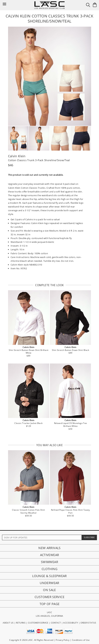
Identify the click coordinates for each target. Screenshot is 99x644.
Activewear (50, 555)
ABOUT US (8, 623)
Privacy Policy (63, 640)
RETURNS (21, 623)
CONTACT (56, 623)
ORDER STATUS (88, 623)
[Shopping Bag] (95, 5)
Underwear (49, 583)
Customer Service (49, 597)
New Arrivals (49, 548)
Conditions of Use (81, 640)
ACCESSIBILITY (71, 623)
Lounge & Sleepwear (49, 576)
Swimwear (49, 562)
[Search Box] (88, 5)
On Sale (49, 590)
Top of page (50, 604)
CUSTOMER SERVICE (38, 623)
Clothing (49, 569)
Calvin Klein (17, 156)
